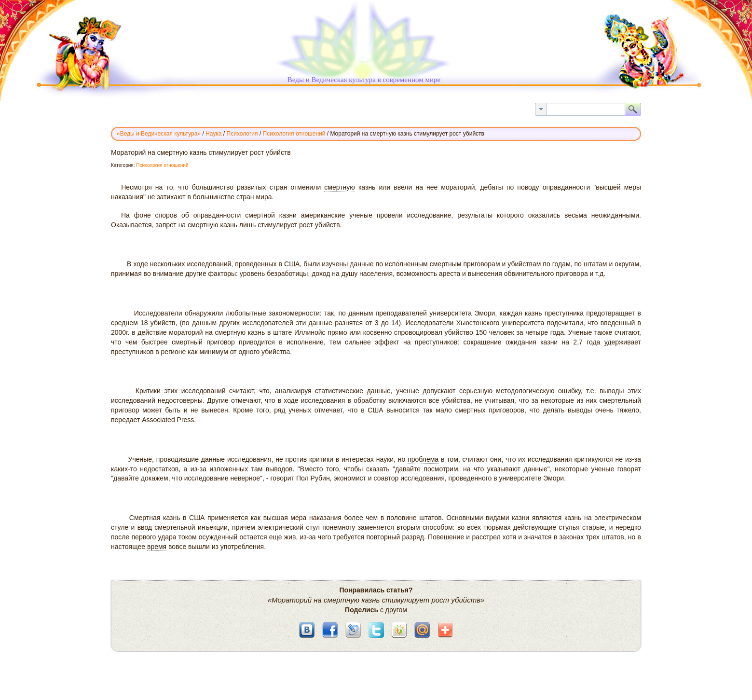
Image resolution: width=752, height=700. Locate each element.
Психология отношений (162, 165)
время (157, 547)
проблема (423, 459)
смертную (340, 187)
